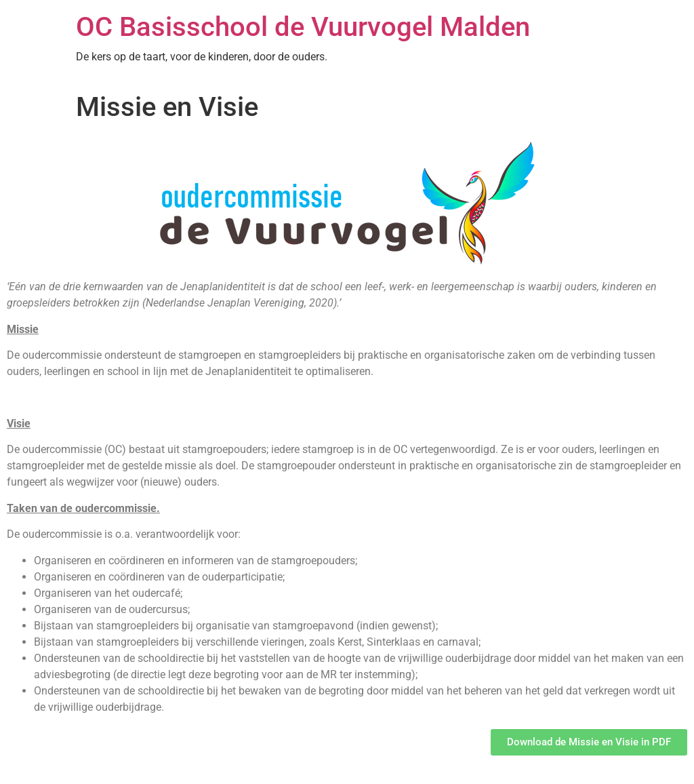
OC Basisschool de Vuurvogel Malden (303, 27)
